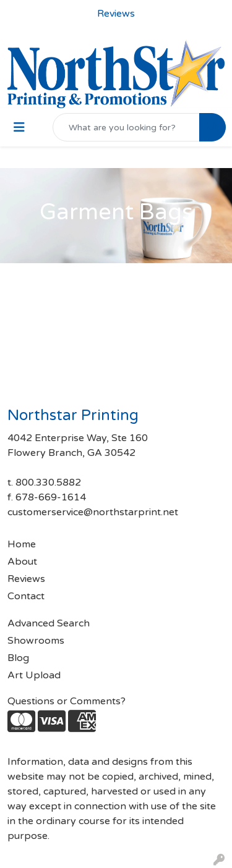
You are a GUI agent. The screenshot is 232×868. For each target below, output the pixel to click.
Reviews (26, 579)
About (22, 562)
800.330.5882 (48, 482)
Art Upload (34, 675)
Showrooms (36, 641)
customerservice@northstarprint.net (93, 512)
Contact (26, 596)
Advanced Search (49, 623)
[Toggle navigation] (19, 128)
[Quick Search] (126, 127)
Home (22, 544)
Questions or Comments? (67, 701)
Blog (18, 658)
